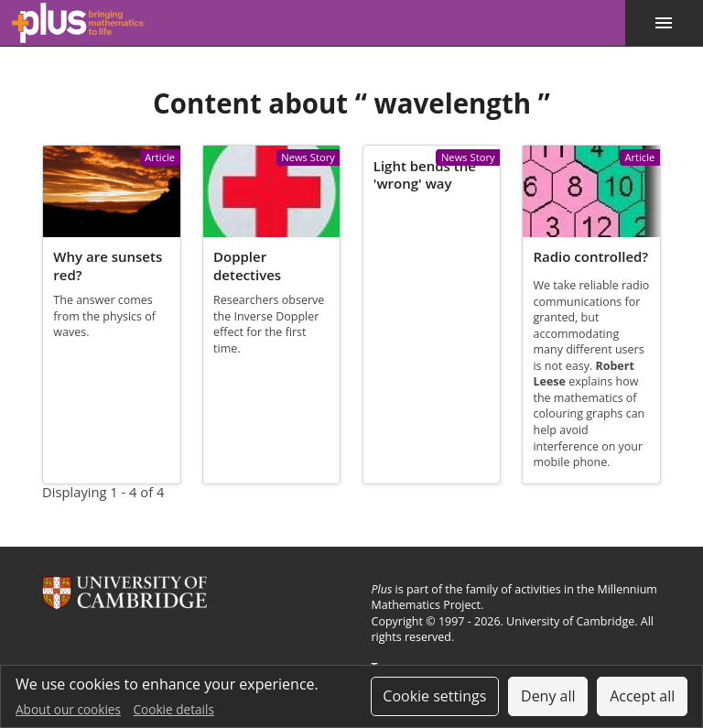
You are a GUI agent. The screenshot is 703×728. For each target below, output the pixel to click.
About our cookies (68, 709)
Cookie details (174, 709)
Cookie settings (434, 696)
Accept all (642, 696)
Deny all (548, 696)
